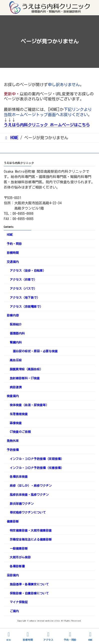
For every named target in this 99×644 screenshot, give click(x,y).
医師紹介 (16, 324)
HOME (10, 235)
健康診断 (13, 521)
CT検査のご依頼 (20, 432)
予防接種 (13, 450)
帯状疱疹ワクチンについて (28, 513)
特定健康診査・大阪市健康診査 (31, 530)
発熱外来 (13, 441)
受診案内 (13, 575)
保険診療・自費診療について (29, 593)
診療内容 (13, 315)
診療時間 (28, 636)
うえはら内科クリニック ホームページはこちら (47, 125)
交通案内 (13, 262)
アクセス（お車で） (23, 279)
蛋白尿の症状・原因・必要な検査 (35, 351)
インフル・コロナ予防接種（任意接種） (37, 468)
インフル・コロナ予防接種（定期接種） (37, 459)
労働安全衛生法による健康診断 (31, 539)
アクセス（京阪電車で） (26, 306)
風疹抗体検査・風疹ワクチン (29, 495)
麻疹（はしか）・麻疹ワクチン (31, 486)
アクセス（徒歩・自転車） (28, 271)
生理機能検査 (19, 414)
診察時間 (13, 253)
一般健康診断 (19, 548)
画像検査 (16, 423)
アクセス (48, 636)
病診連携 (16, 387)
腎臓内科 (16, 342)
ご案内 (14, 611)
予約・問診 (14, 244)
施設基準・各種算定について (29, 584)
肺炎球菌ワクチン (22, 504)
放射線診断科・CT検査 (25, 378)
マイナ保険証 (19, 602)
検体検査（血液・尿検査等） (29, 405)
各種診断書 (17, 566)
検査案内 (13, 396)
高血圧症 (16, 360)
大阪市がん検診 (20, 557)
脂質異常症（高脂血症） (26, 369)
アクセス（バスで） (23, 288)
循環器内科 (17, 333)
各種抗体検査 (19, 477)
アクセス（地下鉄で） (25, 297)
